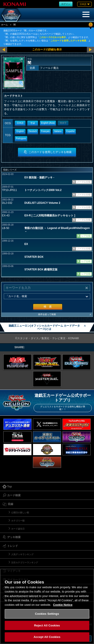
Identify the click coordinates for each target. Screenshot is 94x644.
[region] (47, 606)
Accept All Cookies (47, 637)
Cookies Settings (47, 614)
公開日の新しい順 (20, 513)
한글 (33, 123)
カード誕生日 (18, 529)
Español (70, 131)
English (20, 131)
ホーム (4, 25)
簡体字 (63, 123)
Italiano (58, 131)
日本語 (20, 123)
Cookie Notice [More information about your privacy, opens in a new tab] (63, 605)
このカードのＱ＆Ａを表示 (52, 37)
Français (45, 131)
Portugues (21, 138)
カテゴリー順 (18, 521)
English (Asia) (48, 123)
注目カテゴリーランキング (25, 562)
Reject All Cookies (47, 625)
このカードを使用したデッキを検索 (68, 41)
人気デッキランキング (22, 554)
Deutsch (33, 131)
